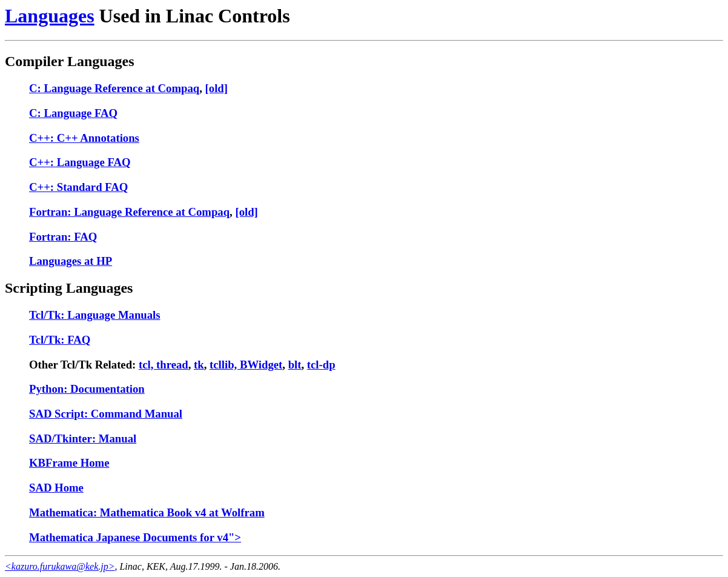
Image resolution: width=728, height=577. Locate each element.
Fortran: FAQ (63, 237)
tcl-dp (321, 365)
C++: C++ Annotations (84, 138)
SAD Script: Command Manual (106, 414)
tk (199, 365)
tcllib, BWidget (246, 365)
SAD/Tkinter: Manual (83, 439)
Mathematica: (65, 512)
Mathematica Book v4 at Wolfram (182, 512)
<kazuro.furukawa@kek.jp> (60, 566)
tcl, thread (164, 365)
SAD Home (56, 488)
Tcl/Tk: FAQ (60, 340)
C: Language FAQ (73, 113)
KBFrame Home (69, 463)
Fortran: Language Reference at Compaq (129, 212)
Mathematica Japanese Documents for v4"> (135, 537)
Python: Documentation (87, 389)
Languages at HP (71, 261)
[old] (217, 88)
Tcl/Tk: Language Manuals (95, 315)
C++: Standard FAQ (78, 187)
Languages (50, 16)
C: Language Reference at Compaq (114, 88)
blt (295, 365)
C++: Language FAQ (80, 162)
